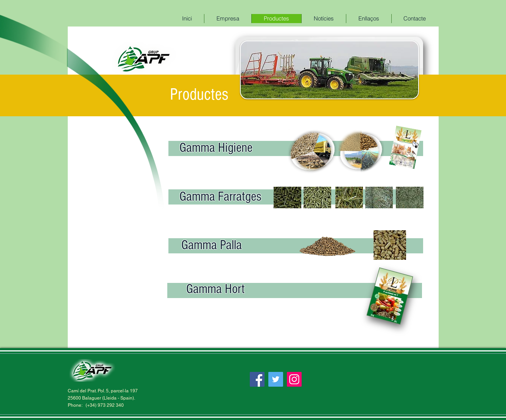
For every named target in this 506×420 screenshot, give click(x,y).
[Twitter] (276, 379)
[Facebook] (257, 379)
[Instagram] (294, 379)
